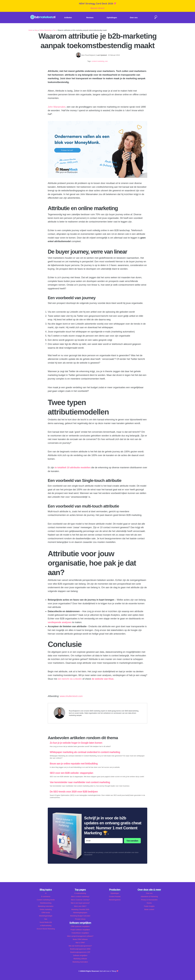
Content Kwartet (115, 896)
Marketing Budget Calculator (80, 916)
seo (106, 61)
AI (46, 893)
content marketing (98, 61)
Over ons (134, 17)
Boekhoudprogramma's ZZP (80, 952)
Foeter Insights (149, 906)
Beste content (149, 909)
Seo (55, 30)
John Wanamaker (57, 107)
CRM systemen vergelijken (80, 926)
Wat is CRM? (80, 943)
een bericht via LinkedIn (70, 679)
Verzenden (132, 841)
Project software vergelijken (80, 930)
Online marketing (46, 909)
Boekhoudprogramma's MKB (80, 949)
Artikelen (68, 17)
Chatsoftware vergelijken (80, 933)
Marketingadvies (115, 900)
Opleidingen (112, 17)
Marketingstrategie (46, 916)
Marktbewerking (46, 903)
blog (36, 30)
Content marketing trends (46, 900)
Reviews (90, 17)
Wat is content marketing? (80, 896)
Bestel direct (97, 8)
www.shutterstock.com (71, 696)
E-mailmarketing (80, 893)
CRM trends (46, 913)
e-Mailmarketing (46, 926)
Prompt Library (80, 919)
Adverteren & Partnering (149, 896)
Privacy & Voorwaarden (149, 900)
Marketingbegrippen (80, 913)
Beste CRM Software (80, 939)
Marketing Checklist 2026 (80, 909)
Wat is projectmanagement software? (80, 936)
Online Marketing (45, 30)
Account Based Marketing (46, 929)
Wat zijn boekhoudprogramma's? (80, 946)
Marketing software (80, 959)
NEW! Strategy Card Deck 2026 (96, 4)
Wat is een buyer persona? (80, 903)
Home (31, 30)
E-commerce (46, 896)
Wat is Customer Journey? (80, 900)
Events (149, 903)
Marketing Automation (46, 906)
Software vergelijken (80, 955)
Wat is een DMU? (80, 906)
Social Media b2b (46, 922)
